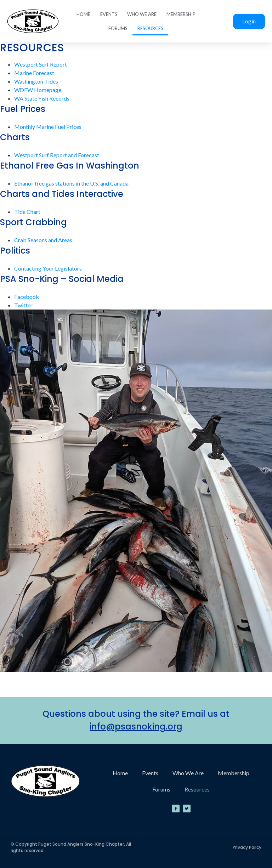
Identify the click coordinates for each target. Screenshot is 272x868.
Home (83, 14)
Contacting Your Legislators (48, 268)
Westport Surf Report (41, 64)
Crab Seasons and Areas (43, 240)
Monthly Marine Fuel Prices (48, 127)
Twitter (23, 305)
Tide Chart (27, 212)
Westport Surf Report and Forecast (57, 155)
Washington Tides (36, 81)
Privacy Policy (247, 847)
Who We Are (142, 14)
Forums (118, 28)
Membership (181, 14)
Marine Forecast (34, 73)
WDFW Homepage (38, 90)
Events (109, 14)
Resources (150, 28)
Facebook (27, 297)
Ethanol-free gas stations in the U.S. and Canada (71, 183)
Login (249, 21)
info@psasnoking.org (136, 727)
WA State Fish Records (42, 98)
